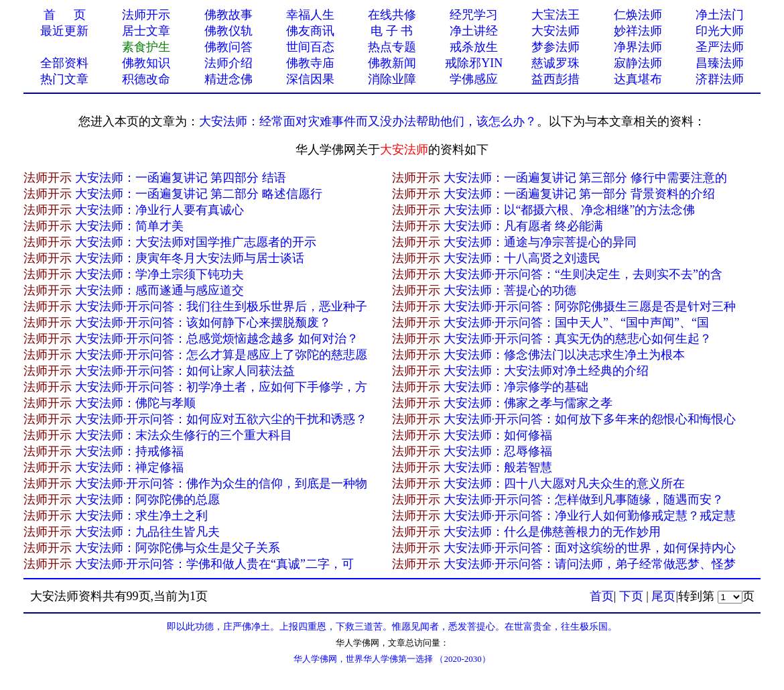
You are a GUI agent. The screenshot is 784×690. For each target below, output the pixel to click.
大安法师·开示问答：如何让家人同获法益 (185, 371)
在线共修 (392, 15)
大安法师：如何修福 (498, 435)
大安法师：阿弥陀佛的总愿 (147, 500)
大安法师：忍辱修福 (498, 451)
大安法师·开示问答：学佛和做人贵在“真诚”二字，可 (214, 564)
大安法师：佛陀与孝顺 (135, 403)
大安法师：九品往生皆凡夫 (147, 532)
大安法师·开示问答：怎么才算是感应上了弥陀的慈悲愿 (221, 355)
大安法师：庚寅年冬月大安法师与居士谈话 (190, 258)
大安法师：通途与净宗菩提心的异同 (540, 242)
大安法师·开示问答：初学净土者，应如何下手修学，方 (221, 387)
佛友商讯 (310, 31)
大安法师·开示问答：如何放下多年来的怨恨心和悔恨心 (590, 419)
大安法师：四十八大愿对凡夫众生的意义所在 (564, 483)
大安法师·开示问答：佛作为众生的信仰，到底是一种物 (221, 483)
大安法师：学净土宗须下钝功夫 (159, 274)
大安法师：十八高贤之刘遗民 (522, 258)
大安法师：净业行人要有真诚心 (159, 210)
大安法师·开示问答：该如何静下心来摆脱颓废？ (203, 323)
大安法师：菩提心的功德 (510, 290)
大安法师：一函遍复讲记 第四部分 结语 (181, 178)
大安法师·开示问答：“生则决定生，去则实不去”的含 (583, 274)
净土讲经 (474, 31)
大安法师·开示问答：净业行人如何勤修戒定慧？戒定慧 (590, 516)
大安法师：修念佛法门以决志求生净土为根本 (564, 355)
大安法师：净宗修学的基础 (516, 387)
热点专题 (392, 47)
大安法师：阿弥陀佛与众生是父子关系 (178, 548)
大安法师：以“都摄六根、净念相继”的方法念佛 (570, 210)
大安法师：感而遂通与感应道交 (159, 290)
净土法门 (720, 15)
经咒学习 (474, 15)
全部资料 (64, 63)
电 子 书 (392, 31)
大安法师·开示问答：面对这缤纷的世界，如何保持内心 (590, 548)
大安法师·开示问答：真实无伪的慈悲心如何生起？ (578, 339)
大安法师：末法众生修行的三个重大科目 (184, 435)
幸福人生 (310, 15)
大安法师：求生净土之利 (141, 516)
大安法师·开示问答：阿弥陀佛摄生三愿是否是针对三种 (590, 306)
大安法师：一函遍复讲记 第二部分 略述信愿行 (199, 194)
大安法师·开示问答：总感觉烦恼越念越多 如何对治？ (217, 339)
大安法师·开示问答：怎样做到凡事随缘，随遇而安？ (584, 500)
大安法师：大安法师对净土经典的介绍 (546, 371)
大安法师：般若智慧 (498, 467)
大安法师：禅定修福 (129, 467)
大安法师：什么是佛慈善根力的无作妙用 (552, 532)
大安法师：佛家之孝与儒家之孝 (528, 403)
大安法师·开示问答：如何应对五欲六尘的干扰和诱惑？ (221, 419)
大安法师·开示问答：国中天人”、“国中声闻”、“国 (576, 323)
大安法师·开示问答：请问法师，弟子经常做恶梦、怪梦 (590, 564)
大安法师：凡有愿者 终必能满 (524, 226)
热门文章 (64, 79)
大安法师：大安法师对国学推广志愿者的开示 (196, 242)
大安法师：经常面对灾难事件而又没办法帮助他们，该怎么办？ (368, 121)
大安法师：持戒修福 (129, 451)
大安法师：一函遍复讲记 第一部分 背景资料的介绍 (579, 194)
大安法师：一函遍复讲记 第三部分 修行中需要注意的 (585, 178)
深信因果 (310, 79)
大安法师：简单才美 (129, 226)
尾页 (663, 596)
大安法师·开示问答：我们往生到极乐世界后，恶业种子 (221, 306)
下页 (631, 596)
